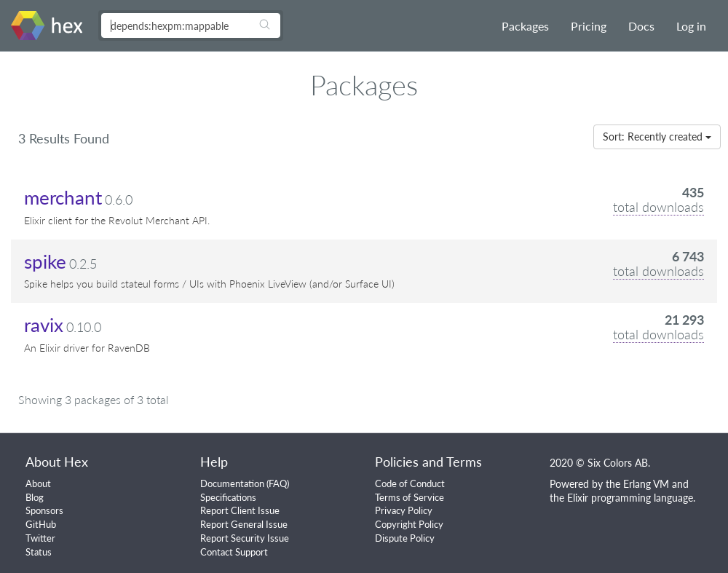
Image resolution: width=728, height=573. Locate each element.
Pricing (589, 26)
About (38, 483)
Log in (691, 26)
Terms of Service (409, 497)
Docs (641, 26)
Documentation (232, 483)
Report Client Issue (240, 510)
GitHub (41, 524)
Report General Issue (244, 524)
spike (45, 261)
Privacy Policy (404, 510)
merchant (63, 197)
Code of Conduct (410, 483)
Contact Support (234, 552)
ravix (44, 325)
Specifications (228, 497)
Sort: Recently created (657, 137)
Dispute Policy (405, 538)
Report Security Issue (245, 538)
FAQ (278, 483)
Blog (35, 497)
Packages (525, 26)
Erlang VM (646, 484)
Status (39, 552)
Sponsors (44, 510)
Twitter (40, 538)
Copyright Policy (409, 524)
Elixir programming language (630, 498)
